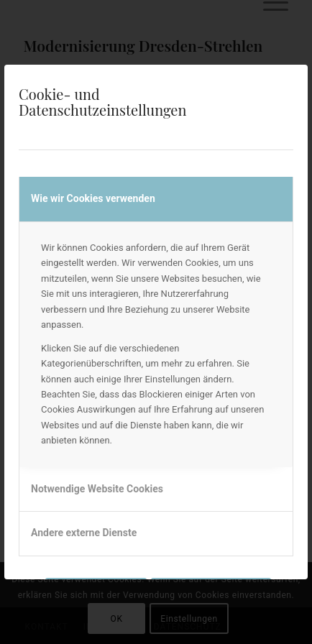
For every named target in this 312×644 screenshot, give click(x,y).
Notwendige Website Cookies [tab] (97, 489)
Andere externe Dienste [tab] (84, 533)
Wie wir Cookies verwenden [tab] (93, 198)
